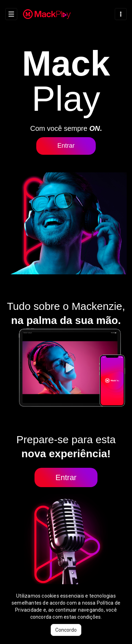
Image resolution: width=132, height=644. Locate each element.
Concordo (66, 630)
